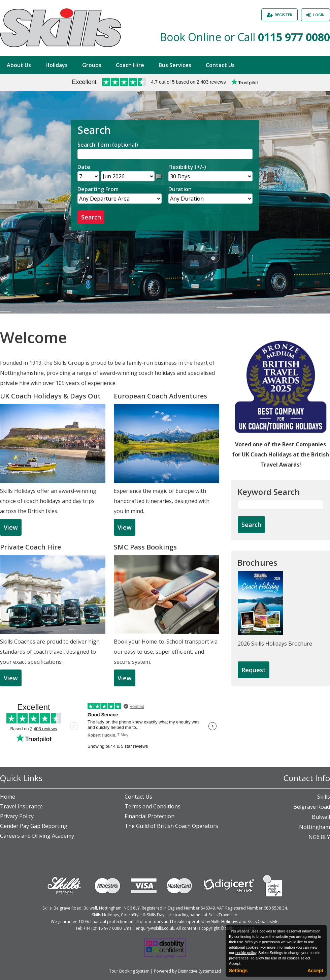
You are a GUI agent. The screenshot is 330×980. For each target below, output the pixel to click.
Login (319, 15)
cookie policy (246, 953)
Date (84, 167)
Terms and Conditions (153, 806)
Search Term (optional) (108, 145)
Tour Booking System (129, 971)
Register (284, 15)
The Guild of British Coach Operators (171, 826)
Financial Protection (150, 816)
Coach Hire (130, 65)
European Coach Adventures (160, 396)
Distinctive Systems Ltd (199, 971)
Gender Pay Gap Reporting (34, 826)
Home (8, 797)
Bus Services (175, 65)
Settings (238, 971)
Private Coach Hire (30, 547)
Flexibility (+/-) (187, 167)
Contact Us (220, 65)
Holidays (57, 65)
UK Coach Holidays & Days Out (50, 396)
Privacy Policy (17, 816)
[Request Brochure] (254, 670)
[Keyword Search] (280, 505)
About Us (19, 65)
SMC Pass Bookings (145, 547)
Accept (315, 971)
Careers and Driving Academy (37, 836)
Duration (180, 189)
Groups (92, 65)
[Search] (165, 154)
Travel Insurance (21, 806)
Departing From (98, 189)
